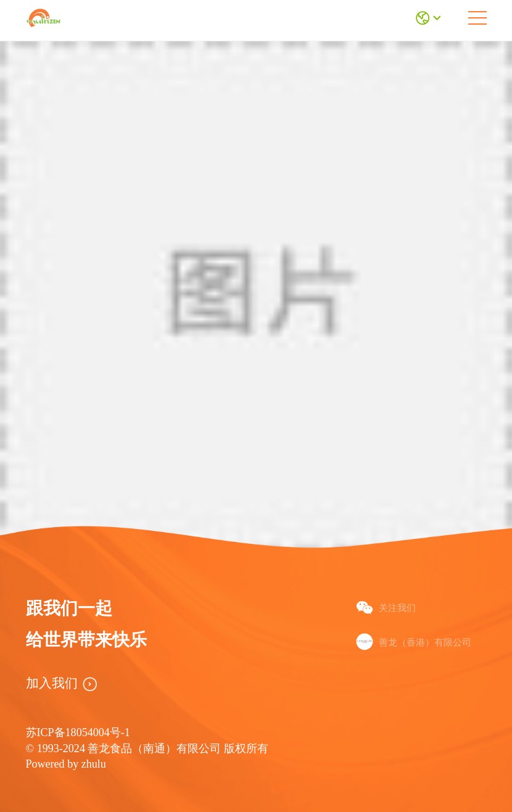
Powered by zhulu (66, 764)
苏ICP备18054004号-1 (78, 732)
